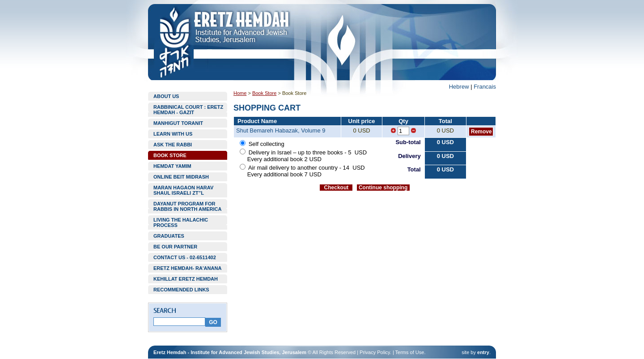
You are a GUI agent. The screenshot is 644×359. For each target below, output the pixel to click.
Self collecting (267, 144)
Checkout (337, 188)
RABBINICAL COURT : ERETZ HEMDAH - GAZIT (188, 110)
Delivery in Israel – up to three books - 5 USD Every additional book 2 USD (302, 156)
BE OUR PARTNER (175, 247)
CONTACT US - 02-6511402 (185, 257)
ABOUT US (166, 96)
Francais (485, 87)
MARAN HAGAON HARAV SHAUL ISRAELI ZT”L (183, 190)
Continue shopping (383, 188)
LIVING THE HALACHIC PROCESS (181, 222)
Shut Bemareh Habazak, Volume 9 (281, 130)
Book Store (264, 93)
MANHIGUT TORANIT (178, 123)
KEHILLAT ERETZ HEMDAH (186, 279)
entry (483, 352)
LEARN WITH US (173, 134)
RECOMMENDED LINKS (181, 290)
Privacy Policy (375, 352)
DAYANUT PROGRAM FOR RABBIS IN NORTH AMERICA (187, 206)
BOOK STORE (170, 155)
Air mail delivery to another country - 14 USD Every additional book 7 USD (302, 171)
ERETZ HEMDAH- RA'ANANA (187, 268)
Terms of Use (410, 352)
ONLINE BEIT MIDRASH (181, 177)
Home (240, 93)
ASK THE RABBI (173, 145)
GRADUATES (169, 236)
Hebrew (459, 87)
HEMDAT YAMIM (172, 166)
